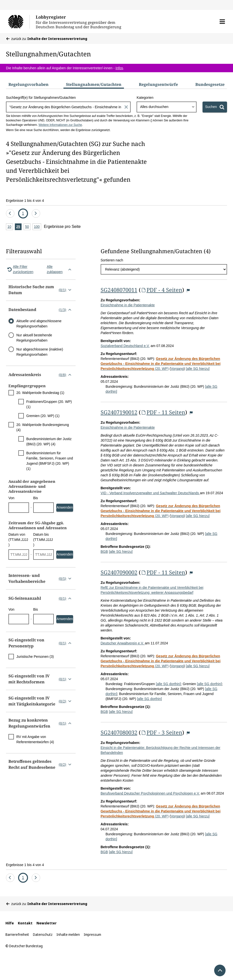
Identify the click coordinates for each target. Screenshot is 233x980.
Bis (36, 498)
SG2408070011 (119, 290)
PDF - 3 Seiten (161, 732)
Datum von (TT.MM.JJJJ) (18, 540)
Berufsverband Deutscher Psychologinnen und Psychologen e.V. (150, 793)
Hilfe (10, 923)
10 (10, 227)
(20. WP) (161, 364)
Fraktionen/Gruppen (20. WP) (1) (49, 404)
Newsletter (46, 923)
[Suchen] (215, 107)
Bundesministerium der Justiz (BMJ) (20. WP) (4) (49, 441)
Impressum (92, 934)
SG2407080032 (119, 732)
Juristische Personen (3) (35, 657)
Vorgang (177, 369)
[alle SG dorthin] (168, 684)
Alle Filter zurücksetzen (20, 269)
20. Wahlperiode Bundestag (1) (40, 393)
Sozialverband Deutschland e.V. (125, 346)
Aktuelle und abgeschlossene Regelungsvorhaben (39, 324)
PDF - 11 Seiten (163, 412)
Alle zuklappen (60, 269)
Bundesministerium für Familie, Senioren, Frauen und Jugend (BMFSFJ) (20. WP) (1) (50, 461)
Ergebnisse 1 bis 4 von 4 (25, 201)
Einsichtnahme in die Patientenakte (128, 305)
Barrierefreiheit (17, 934)
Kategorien (145, 98)
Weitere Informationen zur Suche (60, 125)
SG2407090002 (119, 572)
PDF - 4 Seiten (161, 290)
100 (38, 227)
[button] (222, 22)
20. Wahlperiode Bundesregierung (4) (43, 427)
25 (19, 227)
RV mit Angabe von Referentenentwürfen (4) (35, 739)
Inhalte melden (68, 934)
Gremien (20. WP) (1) (43, 416)
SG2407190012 (119, 412)
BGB (104, 552)
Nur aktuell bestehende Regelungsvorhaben (34, 338)
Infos (119, 68)
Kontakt (25, 923)
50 (28, 227)
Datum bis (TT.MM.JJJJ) (43, 540)
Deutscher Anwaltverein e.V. (123, 643)
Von (11, 498)
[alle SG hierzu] (198, 369)
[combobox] (166, 107)
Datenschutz (43, 934)
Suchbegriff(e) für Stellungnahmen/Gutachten (41, 98)
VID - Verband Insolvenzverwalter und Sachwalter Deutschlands (150, 493)
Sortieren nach (112, 260)
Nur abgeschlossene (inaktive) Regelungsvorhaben (40, 352)
